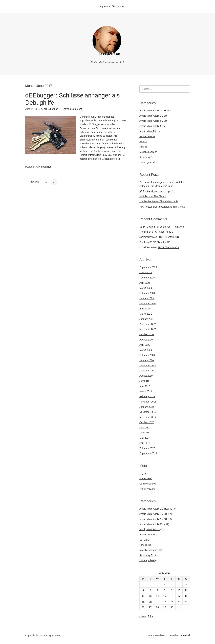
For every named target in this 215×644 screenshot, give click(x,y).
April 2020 (145, 345)
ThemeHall (184, 635)
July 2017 (144, 428)
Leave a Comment (72, 109)
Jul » (150, 616)
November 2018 (148, 402)
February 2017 (147, 448)
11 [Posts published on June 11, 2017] (186, 590)
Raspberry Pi (146, 157)
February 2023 (147, 293)
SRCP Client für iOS (163, 232)
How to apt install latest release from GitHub (162, 207)
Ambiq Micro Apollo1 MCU (153, 116)
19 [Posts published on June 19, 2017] (143, 601)
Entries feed (146, 478)
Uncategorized (44, 167)
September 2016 (148, 453)
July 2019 (144, 381)
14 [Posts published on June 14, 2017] (157, 596)
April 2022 (145, 309)
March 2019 (146, 391)
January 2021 (147, 319)
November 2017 (148, 417)
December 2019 (148, 366)
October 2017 (147, 422)
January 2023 (147, 298)
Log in (143, 473)
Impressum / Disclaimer (112, 6)
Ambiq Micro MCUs (150, 131)
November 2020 (148, 329)
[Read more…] (112, 159)
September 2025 (148, 267)
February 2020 (147, 355)
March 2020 (146, 350)
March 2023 (146, 288)
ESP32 (143, 142)
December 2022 (148, 304)
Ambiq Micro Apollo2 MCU (153, 121)
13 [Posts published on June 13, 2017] (150, 596)
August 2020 (146, 340)
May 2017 (145, 438)
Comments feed (148, 484)
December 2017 (148, 412)
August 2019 (146, 376)
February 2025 (147, 278)
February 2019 (147, 396)
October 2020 (147, 334)
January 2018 (147, 407)
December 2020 (148, 324)
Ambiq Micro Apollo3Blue (153, 126)
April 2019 (145, 386)
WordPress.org (147, 489)
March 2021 (146, 314)
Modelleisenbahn (148, 152)
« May (143, 616)
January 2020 (147, 360)
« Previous (33, 182)
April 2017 (145, 443)
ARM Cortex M (147, 136)
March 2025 (146, 272)
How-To (143, 147)
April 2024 (145, 283)
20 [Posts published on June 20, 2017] (150, 601)
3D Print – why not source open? (156, 191)
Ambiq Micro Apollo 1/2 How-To (156, 111)
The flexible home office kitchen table (159, 202)
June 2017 (145, 433)
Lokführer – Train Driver (172, 227)
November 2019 (148, 371)
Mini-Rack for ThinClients (153, 196)
